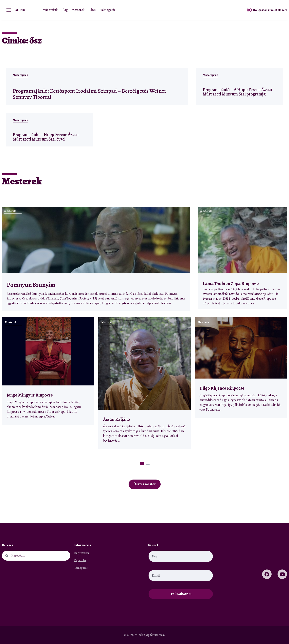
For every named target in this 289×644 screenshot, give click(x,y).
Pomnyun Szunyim (31, 285)
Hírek (92, 10)
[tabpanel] (48, 371)
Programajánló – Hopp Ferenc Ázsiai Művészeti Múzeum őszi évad (46, 137)
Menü (20, 10)
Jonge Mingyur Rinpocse (30, 395)
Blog (65, 10)
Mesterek (78, 10)
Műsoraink (50, 10)
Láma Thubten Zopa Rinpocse (231, 284)
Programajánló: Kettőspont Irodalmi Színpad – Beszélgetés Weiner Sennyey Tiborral (88, 94)
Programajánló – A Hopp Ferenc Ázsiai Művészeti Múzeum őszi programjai (237, 92)
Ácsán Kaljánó (117, 419)
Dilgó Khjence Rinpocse (222, 388)
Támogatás (108, 10)
